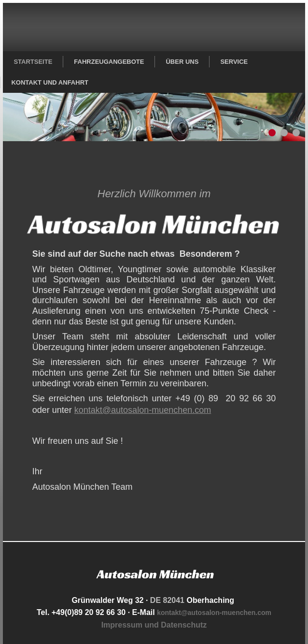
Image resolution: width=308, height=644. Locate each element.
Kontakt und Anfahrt (50, 82)
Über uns (182, 62)
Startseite (33, 62)
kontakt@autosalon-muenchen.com (143, 410)
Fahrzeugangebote (109, 62)
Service (234, 62)
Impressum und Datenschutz (154, 625)
